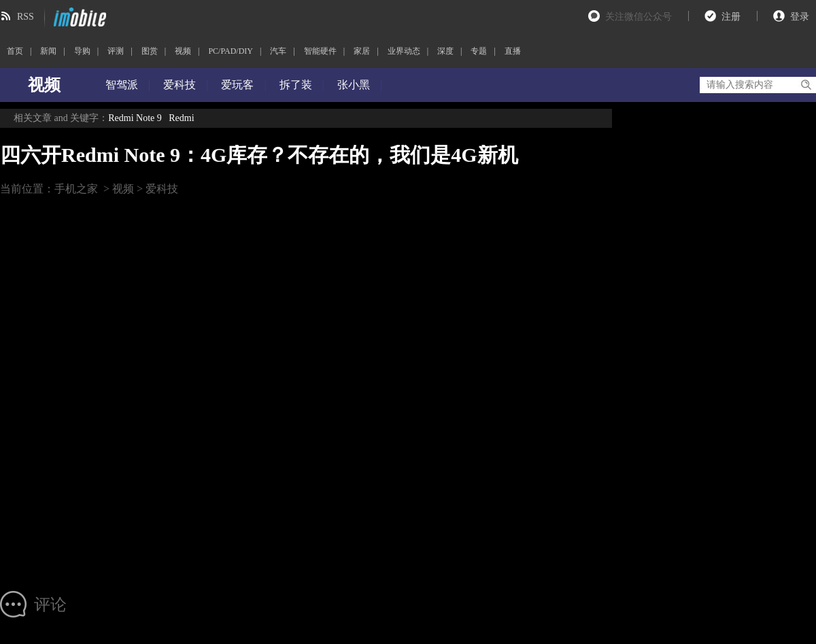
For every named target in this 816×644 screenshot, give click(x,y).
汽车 (278, 51)
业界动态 (404, 51)
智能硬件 (320, 51)
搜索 (805, 85)
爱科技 (180, 85)
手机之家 (76, 189)
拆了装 (296, 85)
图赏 (150, 51)
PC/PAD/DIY (231, 51)
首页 (15, 51)
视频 (183, 51)
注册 (731, 17)
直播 (513, 51)
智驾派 (122, 85)
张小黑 (354, 85)
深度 (445, 51)
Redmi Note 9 (135, 118)
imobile (78, 17)
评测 (116, 51)
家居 (362, 51)
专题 (479, 51)
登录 (800, 17)
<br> (291, 390)
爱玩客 (237, 85)
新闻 (48, 51)
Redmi (181, 118)
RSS (26, 17)
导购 (82, 51)
